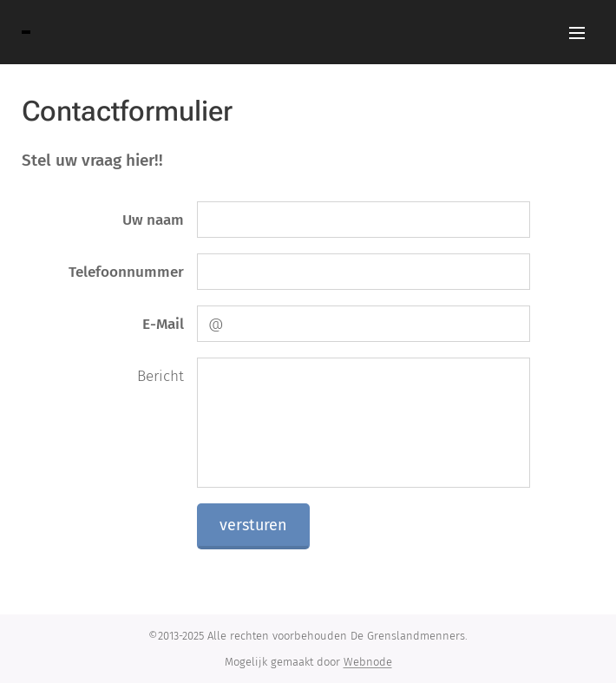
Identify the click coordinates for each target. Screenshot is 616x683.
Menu (577, 33)
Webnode (368, 662)
